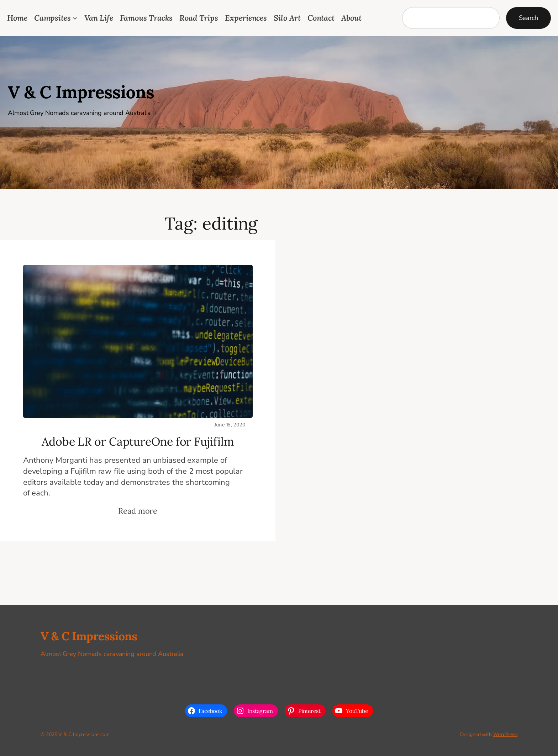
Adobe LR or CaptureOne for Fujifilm (138, 442)
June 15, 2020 (230, 425)
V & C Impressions (81, 92)
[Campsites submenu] (75, 18)
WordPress (505, 734)
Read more (138, 511)
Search (528, 18)
